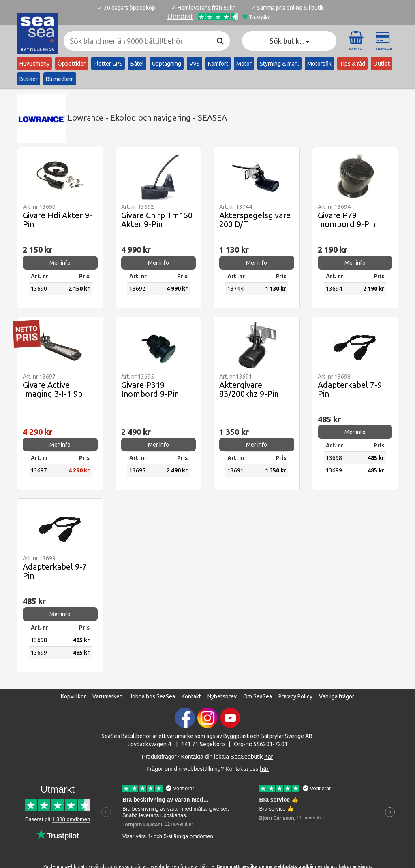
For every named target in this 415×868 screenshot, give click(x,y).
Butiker (29, 79)
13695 (137, 470)
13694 (334, 289)
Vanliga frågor (337, 696)
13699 (334, 470)
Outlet (382, 64)
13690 (39, 289)
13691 (235, 470)
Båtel (137, 64)
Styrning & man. (279, 64)
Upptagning (167, 64)
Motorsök (319, 64)
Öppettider (72, 64)
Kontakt (191, 696)
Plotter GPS (108, 64)
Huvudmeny (34, 64)
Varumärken (108, 696)
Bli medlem (60, 79)
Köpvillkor (73, 696)
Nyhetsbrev (222, 696)
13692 (137, 289)
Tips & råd (352, 64)
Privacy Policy (295, 696)
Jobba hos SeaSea (152, 696)
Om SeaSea (258, 696)
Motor (244, 64)
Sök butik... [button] (289, 41)
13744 (235, 289)
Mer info (60, 263)
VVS (195, 64)
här (264, 769)
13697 (39, 470)
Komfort (218, 64)
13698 (334, 458)
